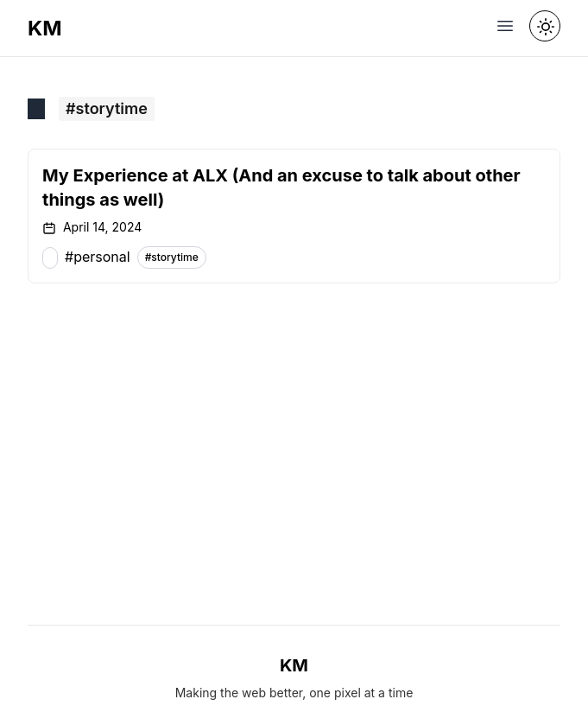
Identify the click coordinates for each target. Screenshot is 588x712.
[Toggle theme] (545, 26)
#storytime (172, 257)
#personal (98, 257)
